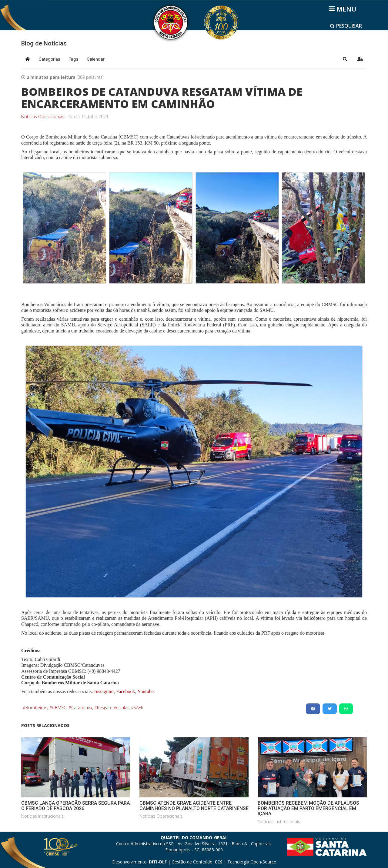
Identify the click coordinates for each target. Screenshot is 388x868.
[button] (345, 59)
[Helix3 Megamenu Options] (344, 9)
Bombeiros (36, 708)
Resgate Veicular (113, 708)
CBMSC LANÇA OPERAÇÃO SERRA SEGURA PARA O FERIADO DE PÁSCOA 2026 (75, 806)
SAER (139, 708)
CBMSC (59, 708)
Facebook (125, 691)
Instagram (104, 691)
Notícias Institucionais (42, 816)
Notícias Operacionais (43, 117)
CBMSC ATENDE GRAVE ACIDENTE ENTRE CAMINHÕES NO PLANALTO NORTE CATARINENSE (194, 806)
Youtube (145, 691)
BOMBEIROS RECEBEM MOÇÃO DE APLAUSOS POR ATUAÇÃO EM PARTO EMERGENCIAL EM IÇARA (308, 808)
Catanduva (82, 708)
